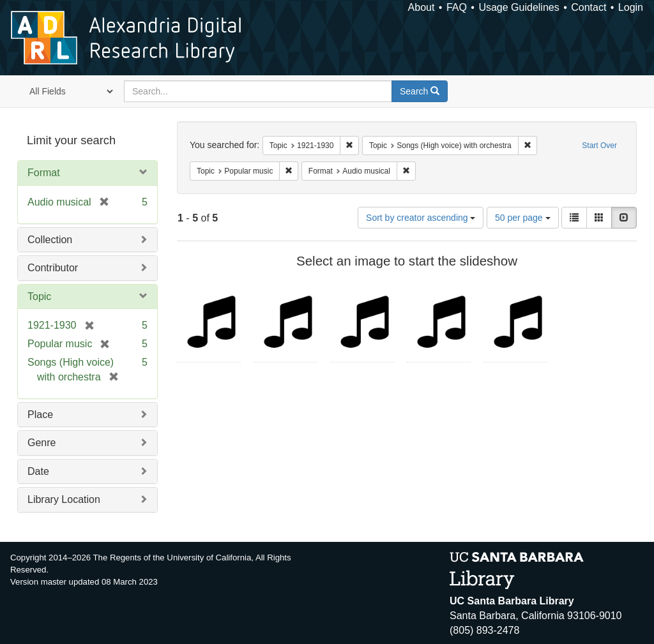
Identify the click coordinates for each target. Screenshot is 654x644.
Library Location (64, 499)
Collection (50, 240)
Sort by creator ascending (421, 218)
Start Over (599, 146)
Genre (42, 443)
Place (40, 415)
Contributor (53, 268)
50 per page (523, 218)
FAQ (457, 7)
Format (44, 173)
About (422, 7)
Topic (39, 296)
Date (38, 471)
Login (631, 7)
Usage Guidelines (519, 7)
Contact (589, 7)
